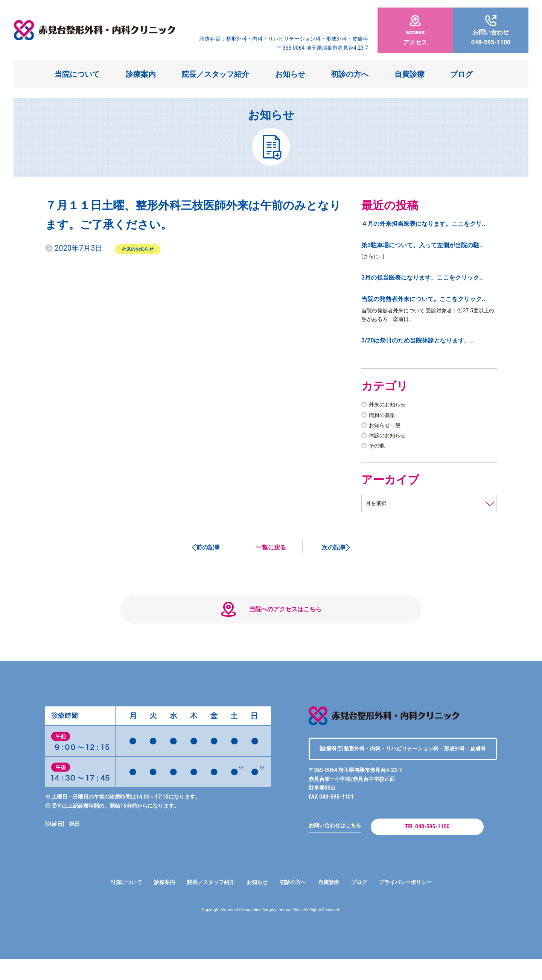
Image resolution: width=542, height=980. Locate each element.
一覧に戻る (271, 552)
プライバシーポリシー (419, 903)
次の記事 (334, 552)
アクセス (415, 30)
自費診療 (410, 74)
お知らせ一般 (387, 429)
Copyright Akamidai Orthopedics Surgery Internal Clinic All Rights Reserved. (271, 931)
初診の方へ (350, 74)
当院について (77, 74)
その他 (378, 449)
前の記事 (208, 552)
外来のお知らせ (138, 249)
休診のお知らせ (390, 439)
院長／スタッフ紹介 (215, 74)
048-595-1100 (491, 30)
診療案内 (141, 74)
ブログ (461, 74)
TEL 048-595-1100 (427, 845)
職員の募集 (384, 419)
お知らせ (290, 74)
